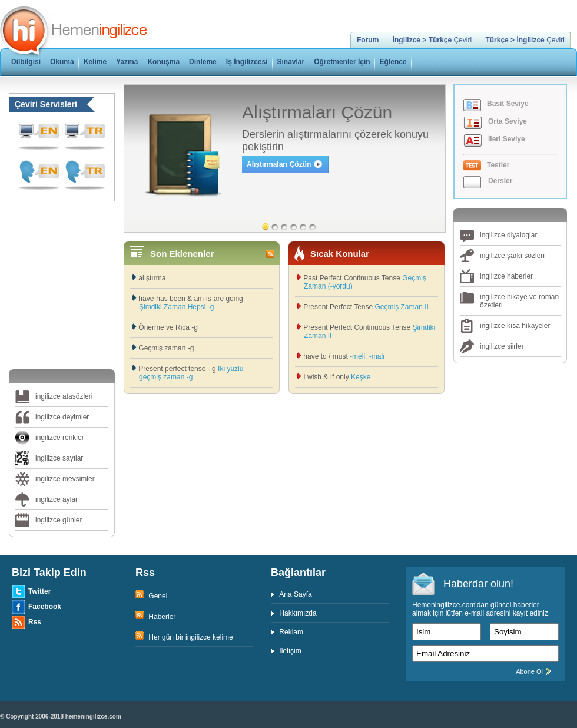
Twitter (39, 591)
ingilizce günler (59, 520)
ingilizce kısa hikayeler (515, 326)
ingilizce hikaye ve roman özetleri (519, 301)
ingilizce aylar (57, 499)
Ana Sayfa (295, 594)
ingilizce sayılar (59, 458)
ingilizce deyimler (62, 417)
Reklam (291, 632)
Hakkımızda (298, 613)
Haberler (161, 617)
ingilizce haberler (506, 276)
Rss (35, 622)
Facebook (45, 607)
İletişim (290, 651)
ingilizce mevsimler (65, 479)
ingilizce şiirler (502, 346)
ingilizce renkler (60, 438)
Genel (157, 596)
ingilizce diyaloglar (508, 235)
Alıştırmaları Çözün (279, 164)
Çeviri (432, 40)
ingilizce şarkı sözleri (512, 256)
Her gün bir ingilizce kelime (190, 637)
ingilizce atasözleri (64, 396)
